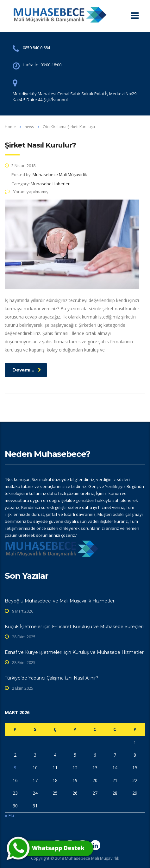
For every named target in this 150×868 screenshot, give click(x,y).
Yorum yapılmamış (26, 192)
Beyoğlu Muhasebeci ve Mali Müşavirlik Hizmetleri (60, 601)
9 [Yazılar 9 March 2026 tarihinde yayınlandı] (15, 768)
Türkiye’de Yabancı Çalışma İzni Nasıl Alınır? (52, 678)
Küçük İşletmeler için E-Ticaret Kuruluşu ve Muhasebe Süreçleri (74, 627)
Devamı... (27, 370)
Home (10, 127)
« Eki (9, 815)
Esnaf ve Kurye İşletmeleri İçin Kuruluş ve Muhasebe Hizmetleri (75, 652)
